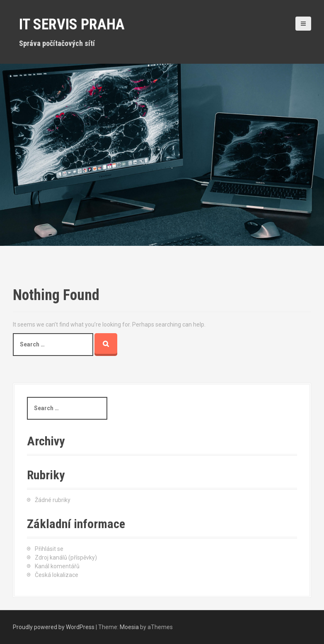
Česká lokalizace (57, 575)
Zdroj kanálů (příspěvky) (66, 557)
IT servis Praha (72, 24)
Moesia (129, 627)
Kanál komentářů (57, 566)
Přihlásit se (49, 549)
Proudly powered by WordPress (54, 627)
